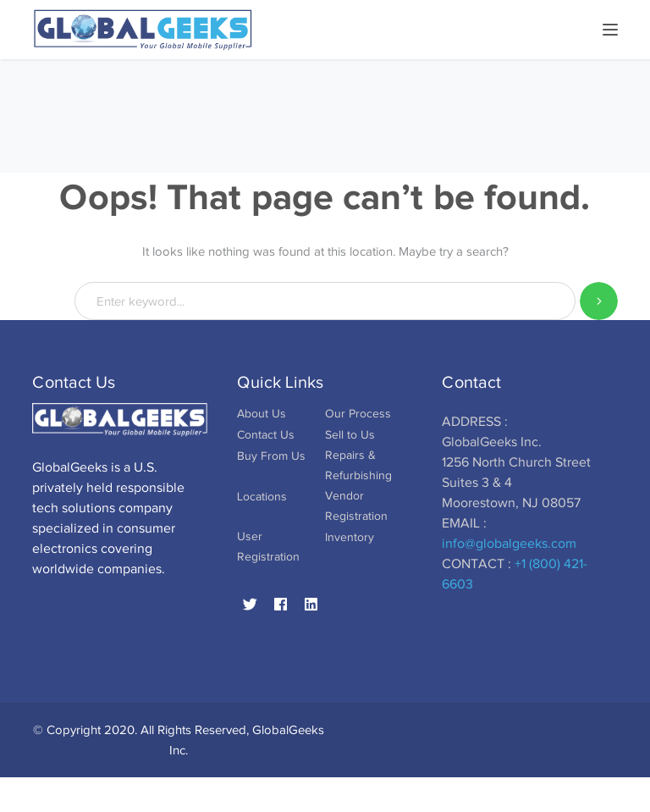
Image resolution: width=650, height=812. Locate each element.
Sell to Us (350, 435)
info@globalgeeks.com (509, 544)
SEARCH (599, 301)
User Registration (268, 547)
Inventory (350, 537)
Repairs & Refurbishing (358, 465)
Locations (262, 497)
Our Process (358, 414)
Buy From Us (271, 456)
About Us (262, 414)
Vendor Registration (356, 506)
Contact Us (266, 435)
